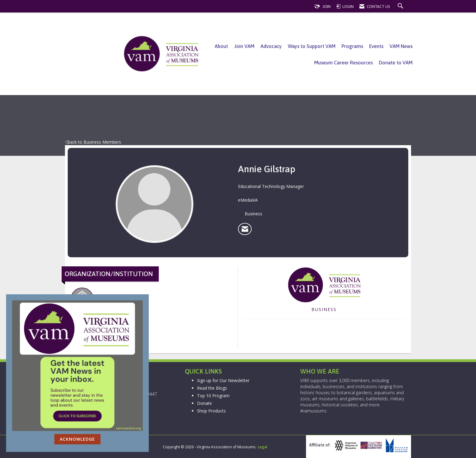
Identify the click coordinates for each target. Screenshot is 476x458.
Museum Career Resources (343, 63)
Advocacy (271, 46)
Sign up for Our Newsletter (223, 380)
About (221, 46)
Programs (352, 46)
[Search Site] (401, 7)
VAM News (401, 46)
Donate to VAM (396, 63)
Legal (262, 447)
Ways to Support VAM (312, 46)
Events (376, 46)
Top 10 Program (213, 396)
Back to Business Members (93, 142)
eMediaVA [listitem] (82, 302)
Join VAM (244, 46)
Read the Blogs (212, 388)
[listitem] (245, 229)
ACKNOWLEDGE (77, 439)
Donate (204, 403)
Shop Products (211, 411)
